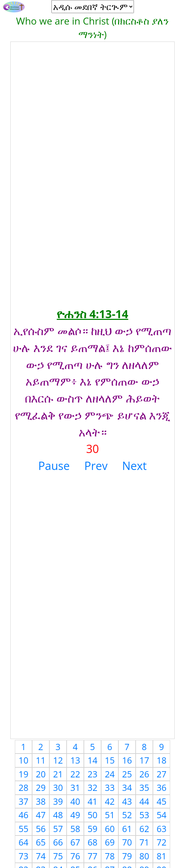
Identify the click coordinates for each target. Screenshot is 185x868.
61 (127, 829)
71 (144, 842)
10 (24, 760)
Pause (54, 466)
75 (58, 856)
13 (75, 760)
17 (144, 760)
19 (24, 774)
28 (24, 787)
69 (110, 842)
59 (93, 829)
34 (127, 787)
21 (58, 774)
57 (58, 829)
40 (75, 801)
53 (144, 815)
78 (110, 856)
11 (41, 760)
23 (93, 774)
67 (75, 842)
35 (144, 787)
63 (162, 829)
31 (75, 787)
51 (110, 815)
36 (162, 787)
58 (75, 829)
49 (75, 815)
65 (41, 842)
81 (162, 856)
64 (24, 842)
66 (58, 842)
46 (24, 815)
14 (93, 760)
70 (127, 842)
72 (162, 842)
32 (93, 787)
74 (41, 856)
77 (93, 856)
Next (134, 466)
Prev (96, 466)
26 (144, 774)
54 (162, 815)
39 (58, 801)
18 (162, 760)
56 (41, 829)
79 (127, 856)
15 (110, 760)
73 (24, 856)
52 (127, 815)
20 (41, 774)
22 (75, 774)
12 (58, 760)
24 (110, 774)
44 (144, 801)
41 (93, 801)
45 (162, 801)
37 (24, 801)
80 (144, 856)
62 (144, 829)
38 (41, 801)
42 (110, 801)
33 (110, 787)
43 (127, 801)
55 (24, 829)
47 (41, 815)
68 (93, 842)
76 (75, 856)
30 (58, 787)
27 (162, 774)
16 (127, 760)
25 (127, 774)
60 (110, 829)
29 (41, 787)
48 (58, 815)
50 (93, 815)
